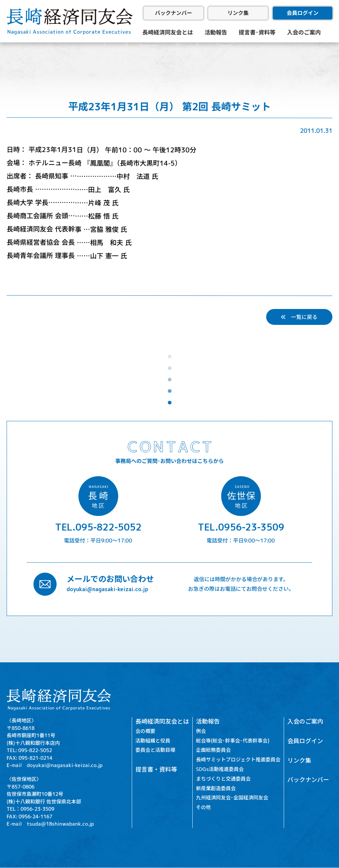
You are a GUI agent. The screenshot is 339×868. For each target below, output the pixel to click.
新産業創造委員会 (216, 788)
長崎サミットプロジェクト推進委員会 (238, 760)
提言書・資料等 (156, 770)
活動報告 (216, 32)
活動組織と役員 (153, 741)
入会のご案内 (304, 32)
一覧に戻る (299, 317)
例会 (201, 731)
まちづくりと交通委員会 (223, 779)
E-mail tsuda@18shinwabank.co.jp (50, 824)
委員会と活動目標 (155, 750)
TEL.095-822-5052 (98, 527)
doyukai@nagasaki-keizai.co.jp (107, 589)
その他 (203, 808)
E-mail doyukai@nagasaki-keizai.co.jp (55, 765)
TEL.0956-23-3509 (241, 527)
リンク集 (238, 13)
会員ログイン (303, 13)
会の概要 (145, 731)
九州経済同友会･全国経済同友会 (232, 798)
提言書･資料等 (257, 32)
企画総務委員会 (213, 750)
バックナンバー (173, 13)
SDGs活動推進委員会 (220, 769)
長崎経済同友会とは (168, 32)
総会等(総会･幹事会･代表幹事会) (233, 741)
